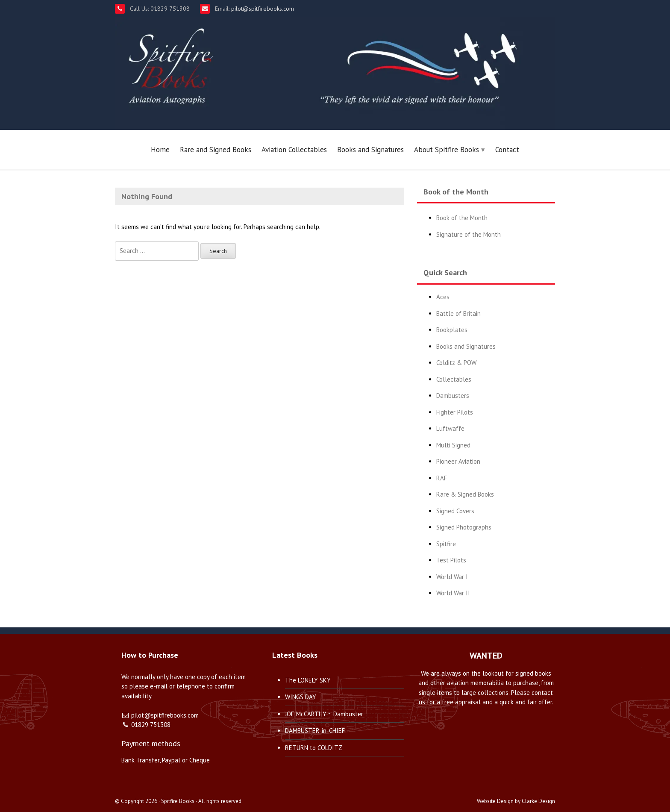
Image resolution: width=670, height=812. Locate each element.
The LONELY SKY (308, 680)
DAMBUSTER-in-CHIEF (315, 731)
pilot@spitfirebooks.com (262, 9)
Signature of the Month (469, 234)
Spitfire (446, 544)
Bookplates (452, 330)
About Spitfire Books (447, 150)
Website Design (495, 801)
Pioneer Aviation (458, 461)
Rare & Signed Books (465, 494)
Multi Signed (453, 445)
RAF (442, 478)
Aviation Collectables (294, 150)
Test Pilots (451, 560)
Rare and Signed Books (216, 150)
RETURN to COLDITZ (314, 748)
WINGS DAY (301, 697)
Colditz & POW (456, 363)
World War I (452, 577)
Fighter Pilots (455, 412)
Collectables (454, 379)
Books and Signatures (370, 150)
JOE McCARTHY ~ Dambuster (324, 714)
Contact (507, 150)
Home (160, 150)
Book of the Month (462, 218)
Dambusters (453, 396)
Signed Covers (455, 511)
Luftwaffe (450, 428)
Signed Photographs (464, 527)
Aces (443, 297)
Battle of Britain (458, 313)
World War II (453, 593)
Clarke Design (538, 801)
